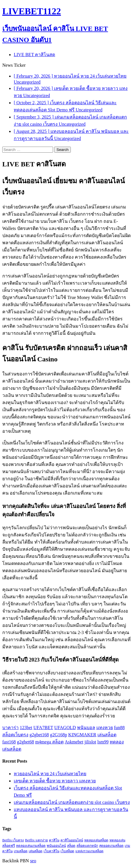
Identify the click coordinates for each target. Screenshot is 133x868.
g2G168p (59, 735)
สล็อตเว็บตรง (15, 735)
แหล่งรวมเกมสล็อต (89, 851)
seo (33, 861)
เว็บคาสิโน (51, 851)
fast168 (9, 742)
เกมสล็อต (21, 851)
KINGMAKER (82, 735)
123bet (26, 728)
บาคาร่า (10, 728)
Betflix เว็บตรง (13, 840)
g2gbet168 (39, 735)
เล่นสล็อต (107, 735)
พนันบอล (86, 728)
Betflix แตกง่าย (36, 840)
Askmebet (74, 742)
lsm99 (103, 742)
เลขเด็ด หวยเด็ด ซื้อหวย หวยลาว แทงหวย (55, 781)
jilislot (90, 742)
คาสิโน (54, 840)
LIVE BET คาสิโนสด (34, 55)
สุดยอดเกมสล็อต (111, 846)
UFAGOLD (65, 728)
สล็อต (71, 846)
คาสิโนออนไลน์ (72, 840)
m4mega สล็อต (49, 742)
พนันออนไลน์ (56, 846)
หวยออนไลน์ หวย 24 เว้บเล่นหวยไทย (50, 774)
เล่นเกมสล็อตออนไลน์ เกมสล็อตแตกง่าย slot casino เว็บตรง (72, 802)
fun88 (119, 728)
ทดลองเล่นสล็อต (96, 840)
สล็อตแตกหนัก (87, 846)
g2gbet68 (26, 742)
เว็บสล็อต (67, 851)
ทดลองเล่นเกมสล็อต (31, 846)
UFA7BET (43, 728)
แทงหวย (105, 728)
